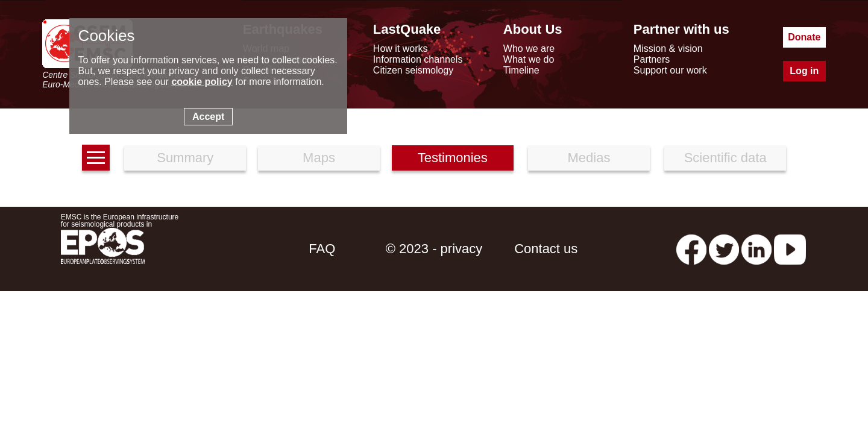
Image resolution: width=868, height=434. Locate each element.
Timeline (521, 70)
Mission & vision (668, 49)
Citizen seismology (413, 70)
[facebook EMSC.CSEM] (691, 249)
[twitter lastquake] (724, 249)
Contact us (546, 249)
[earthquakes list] (96, 158)
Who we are (529, 49)
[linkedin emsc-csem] (756, 249)
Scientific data (725, 158)
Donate (804, 37)
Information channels (418, 59)
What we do (529, 59)
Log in (804, 71)
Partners (652, 59)
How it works (401, 49)
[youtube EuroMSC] (790, 249)
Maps (319, 158)
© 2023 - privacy (434, 249)
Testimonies (453, 158)
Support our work (670, 70)
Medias (589, 158)
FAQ (322, 249)
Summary (185, 158)
